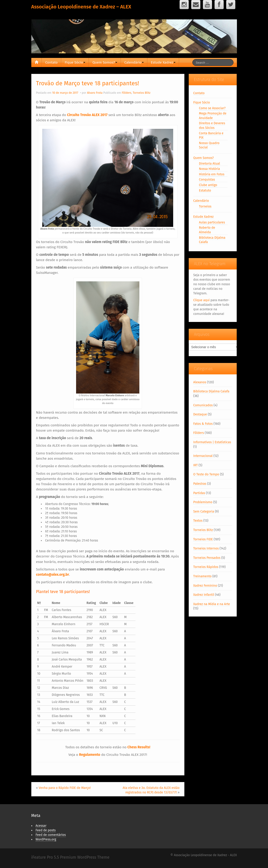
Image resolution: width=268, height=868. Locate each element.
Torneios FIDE (203, 539)
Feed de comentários (51, 835)
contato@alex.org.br (53, 575)
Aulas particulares (212, 222)
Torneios (205, 206)
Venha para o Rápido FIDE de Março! (65, 788)
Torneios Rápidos (206, 567)
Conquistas (207, 180)
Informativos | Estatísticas (212, 442)
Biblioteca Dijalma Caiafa (211, 391)
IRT (196, 465)
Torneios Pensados (207, 558)
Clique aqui (202, 300)
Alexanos (200, 382)
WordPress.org (46, 839)
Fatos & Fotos (203, 424)
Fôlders (127, 93)
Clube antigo (208, 185)
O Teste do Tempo (206, 474)
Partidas (199, 493)
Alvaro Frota (95, 93)
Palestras (200, 484)
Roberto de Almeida (207, 230)
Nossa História (210, 169)
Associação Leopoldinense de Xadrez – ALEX (81, 7)
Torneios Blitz (142, 93)
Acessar (41, 826)
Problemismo (203, 502)
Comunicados (203, 405)
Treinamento (202, 576)
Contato (51, 62)
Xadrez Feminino (205, 586)
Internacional (203, 456)
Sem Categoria (204, 512)
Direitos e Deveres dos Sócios (212, 126)
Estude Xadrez (163, 62)
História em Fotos (212, 174)
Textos (198, 521)
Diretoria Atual (210, 164)
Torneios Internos (206, 548)
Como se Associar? (212, 108)
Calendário (134, 62)
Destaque (200, 414)
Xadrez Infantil (204, 595)
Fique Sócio (75, 62)
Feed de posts (46, 830)
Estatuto (205, 190)
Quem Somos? (105, 62)
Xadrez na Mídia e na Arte (212, 604)
